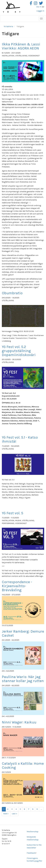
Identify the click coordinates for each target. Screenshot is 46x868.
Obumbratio (12, 293)
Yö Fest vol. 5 (13, 513)
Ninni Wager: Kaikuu (19, 722)
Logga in (40, 11)
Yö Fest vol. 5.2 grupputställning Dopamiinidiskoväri (19, 351)
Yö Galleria (8, 26)
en (38, 7)
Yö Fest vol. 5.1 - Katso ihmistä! (20, 439)
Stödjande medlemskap (33, 838)
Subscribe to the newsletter (34, 846)
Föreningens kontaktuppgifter (34, 860)
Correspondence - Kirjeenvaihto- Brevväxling (17, 586)
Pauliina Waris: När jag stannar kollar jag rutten (23, 679)
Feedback (32, 853)
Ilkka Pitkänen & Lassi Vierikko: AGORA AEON (21, 46)
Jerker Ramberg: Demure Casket (23, 633)
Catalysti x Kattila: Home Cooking (23, 765)
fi (40, 7)
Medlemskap (33, 832)
